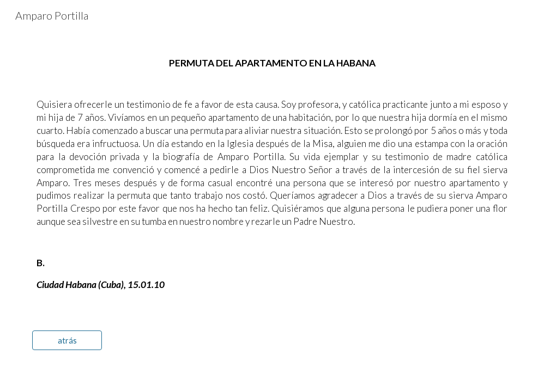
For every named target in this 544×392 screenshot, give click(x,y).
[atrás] (67, 340)
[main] (272, 174)
